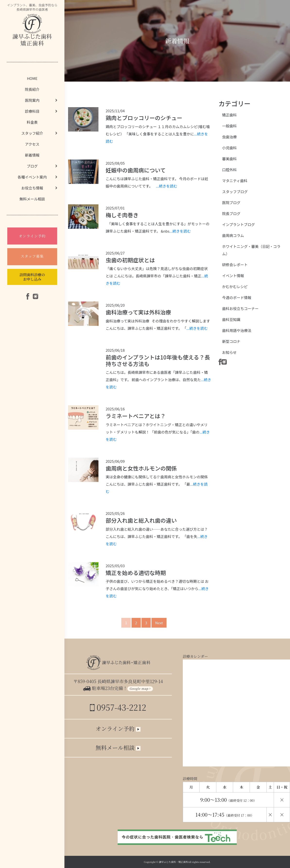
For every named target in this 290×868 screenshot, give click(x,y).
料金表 (32, 122)
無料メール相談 (32, 199)
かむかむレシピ (235, 287)
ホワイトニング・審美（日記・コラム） (251, 250)
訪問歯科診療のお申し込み (32, 277)
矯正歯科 (229, 115)
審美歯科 (229, 159)
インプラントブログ (239, 224)
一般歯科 (229, 126)
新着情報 (32, 155)
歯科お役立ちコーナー (240, 308)
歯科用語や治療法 (237, 330)
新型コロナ (231, 341)
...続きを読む (167, 186)
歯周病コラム (233, 235)
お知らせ (229, 352)
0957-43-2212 (118, 707)
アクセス (32, 144)
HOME (32, 78)
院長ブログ (231, 213)
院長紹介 (32, 89)
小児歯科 (229, 148)
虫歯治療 (229, 137)
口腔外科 (229, 170)
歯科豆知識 (231, 319)
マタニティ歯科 (235, 181)
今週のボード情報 (237, 297)
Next (159, 623)
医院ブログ (231, 203)
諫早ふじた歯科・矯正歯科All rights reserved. (185, 862)
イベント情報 (233, 276)
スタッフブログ (235, 192)
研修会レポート (235, 265)
